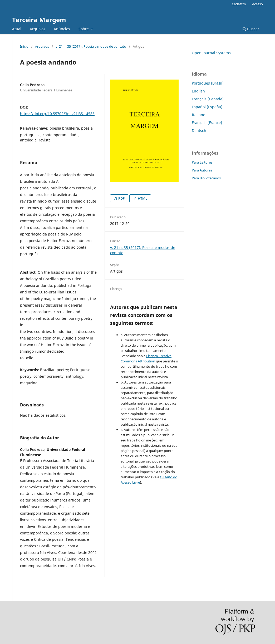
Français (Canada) (208, 99)
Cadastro (239, 4)
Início (24, 46)
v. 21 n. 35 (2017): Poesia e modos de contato (91, 46)
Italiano (198, 115)
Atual (17, 29)
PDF (121, 198)
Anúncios (62, 29)
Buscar (251, 29)
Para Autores (202, 170)
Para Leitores (202, 162)
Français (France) (207, 123)
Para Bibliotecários (206, 178)
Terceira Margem (39, 20)
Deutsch (199, 131)
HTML (142, 198)
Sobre (84, 29)
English (198, 91)
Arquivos (38, 29)
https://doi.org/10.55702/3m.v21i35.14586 (57, 114)
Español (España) (207, 107)
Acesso (257, 4)
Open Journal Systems (211, 53)
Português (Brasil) (208, 83)
